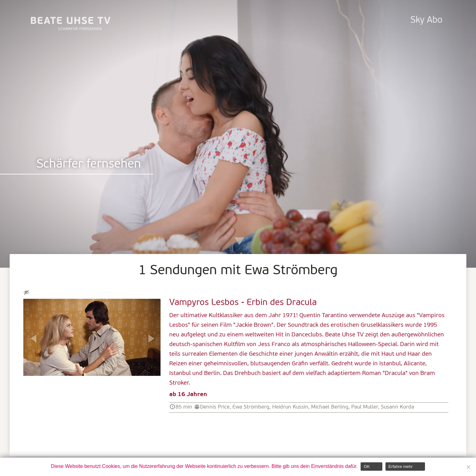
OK (367, 467)
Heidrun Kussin (290, 407)
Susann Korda (397, 407)
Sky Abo (426, 20)
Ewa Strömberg (251, 407)
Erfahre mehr (401, 467)
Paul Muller (365, 407)
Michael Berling (330, 407)
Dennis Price (215, 407)
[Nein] (468, 467)
